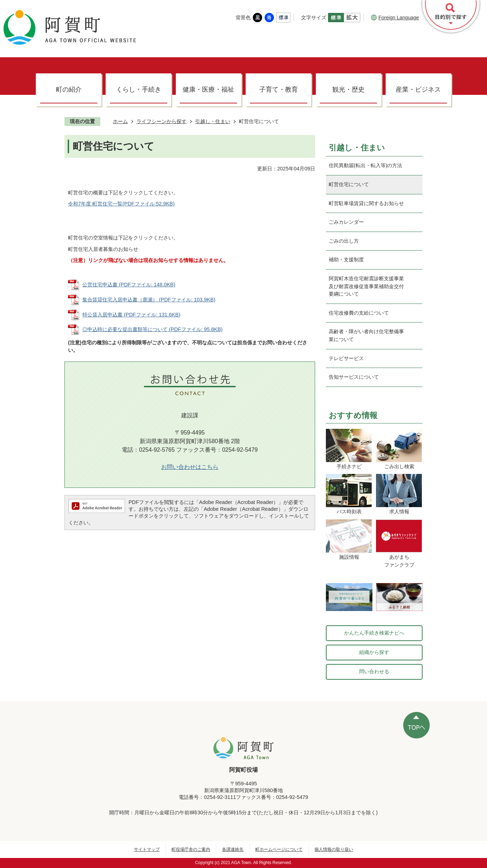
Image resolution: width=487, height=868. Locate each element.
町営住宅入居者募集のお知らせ (103, 249)
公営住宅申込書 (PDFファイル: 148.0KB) (129, 285)
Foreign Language (395, 18)
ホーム (120, 121)
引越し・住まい (213, 121)
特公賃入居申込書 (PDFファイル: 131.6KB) (131, 315)
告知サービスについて (354, 377)
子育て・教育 (279, 89)
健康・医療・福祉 (208, 89)
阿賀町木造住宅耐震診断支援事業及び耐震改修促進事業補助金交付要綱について (366, 286)
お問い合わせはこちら (190, 467)
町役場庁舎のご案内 (191, 849)
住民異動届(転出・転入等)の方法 (365, 165)
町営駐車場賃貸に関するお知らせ (366, 203)
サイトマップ (147, 849)
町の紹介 (69, 89)
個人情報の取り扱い (334, 849)
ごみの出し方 (344, 241)
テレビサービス (346, 358)
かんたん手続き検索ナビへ (374, 633)
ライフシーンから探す (161, 121)
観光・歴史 (348, 89)
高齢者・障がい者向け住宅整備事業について (366, 335)
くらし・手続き (139, 89)
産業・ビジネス (418, 89)
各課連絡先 (233, 849)
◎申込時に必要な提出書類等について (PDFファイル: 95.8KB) (153, 329)
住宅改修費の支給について (359, 313)
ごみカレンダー (346, 222)
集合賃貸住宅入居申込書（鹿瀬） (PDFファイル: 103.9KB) (149, 300)
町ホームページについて (279, 849)
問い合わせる (374, 671)
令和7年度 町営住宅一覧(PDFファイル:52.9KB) (121, 204)
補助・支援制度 (346, 260)
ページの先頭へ (416, 725)
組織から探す (374, 652)
